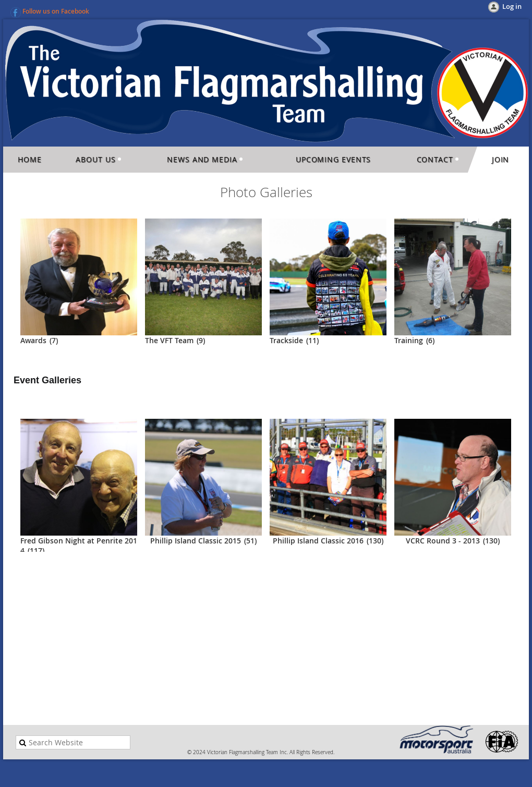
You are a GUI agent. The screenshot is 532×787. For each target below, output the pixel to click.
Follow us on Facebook (56, 11)
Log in (512, 6)
